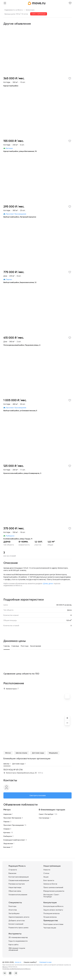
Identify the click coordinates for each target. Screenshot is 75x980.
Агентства (13, 910)
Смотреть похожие (38, 795)
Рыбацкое (8, 836)
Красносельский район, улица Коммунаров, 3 (22, 473)
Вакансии (12, 873)
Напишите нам (45, 962)
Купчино (7, 832)
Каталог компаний (16, 924)
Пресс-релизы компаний (53, 887)
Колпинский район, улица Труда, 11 (18, 539)
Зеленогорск (30, 10)
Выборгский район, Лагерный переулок (20, 217)
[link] (14, 10)
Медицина (53, 753)
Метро (8, 753)
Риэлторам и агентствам (53, 924)
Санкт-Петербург (46, 814)
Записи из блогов (50, 884)
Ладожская (8, 843)
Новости (47, 870)
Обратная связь (15, 891)
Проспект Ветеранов (12, 818)
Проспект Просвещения (14, 825)
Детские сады (38, 753)
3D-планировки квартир (18, 937)
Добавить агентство (17, 921)
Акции (46, 877)
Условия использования (18, 895)
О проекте (13, 870)
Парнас (7, 822)
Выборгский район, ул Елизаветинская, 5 (20, 411)
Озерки (6, 829)
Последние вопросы (52, 913)
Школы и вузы (21, 753)
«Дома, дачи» (48, 584)
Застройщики (14, 913)
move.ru (18, 962)
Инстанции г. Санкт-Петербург (52, 896)
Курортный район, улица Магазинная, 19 (20, 151)
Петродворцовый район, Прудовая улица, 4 (22, 345)
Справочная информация (19, 880)
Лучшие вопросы (50, 917)
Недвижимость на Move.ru (14, 10)
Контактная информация (19, 877)
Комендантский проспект (14, 840)
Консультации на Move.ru (53, 906)
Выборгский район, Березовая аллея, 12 (20, 282)
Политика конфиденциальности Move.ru (16, 969)
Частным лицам (50, 928)
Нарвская (7, 814)
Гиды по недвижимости (18, 941)
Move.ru (5, 967)
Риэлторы (12, 906)
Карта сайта (13, 945)
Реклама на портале (17, 884)
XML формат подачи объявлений (17, 949)
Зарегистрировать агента (19, 917)
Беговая (7, 847)
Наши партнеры (15, 887)
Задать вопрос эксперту (53, 910)
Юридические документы (54, 891)
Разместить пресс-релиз (18, 928)
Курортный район (11, 86)
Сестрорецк (44, 818)
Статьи (46, 873)
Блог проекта (49, 880)
